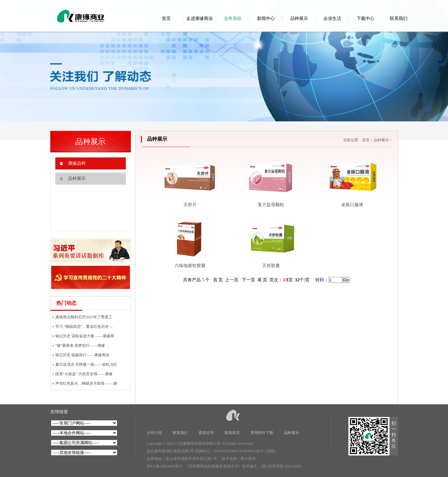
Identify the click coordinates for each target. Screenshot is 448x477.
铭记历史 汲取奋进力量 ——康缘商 (85, 336)
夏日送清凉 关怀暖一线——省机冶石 (86, 364)
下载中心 (365, 18)
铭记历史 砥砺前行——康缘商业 (82, 355)
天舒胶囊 (271, 266)
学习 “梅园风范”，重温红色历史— (84, 327)
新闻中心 (266, 18)
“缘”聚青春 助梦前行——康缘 (80, 346)
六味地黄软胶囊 (190, 266)
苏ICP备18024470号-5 (165, 466)
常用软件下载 (262, 433)
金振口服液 (352, 205)
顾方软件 (248, 459)
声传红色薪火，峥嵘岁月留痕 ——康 (86, 383)
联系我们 (399, 18)
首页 (166, 18)
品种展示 (299, 18)
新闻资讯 (232, 433)
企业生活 (332, 18)
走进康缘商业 (199, 18)
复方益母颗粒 (271, 205)
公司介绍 (154, 433)
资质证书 (206, 433)
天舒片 (190, 205)
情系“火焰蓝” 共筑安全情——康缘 (84, 374)
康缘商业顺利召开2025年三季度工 (84, 317)
